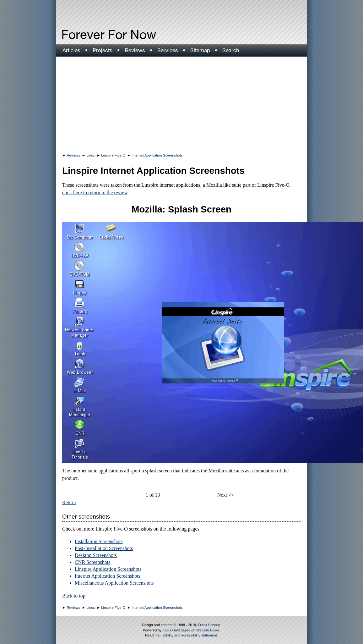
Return (69, 502)
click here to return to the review (95, 193)
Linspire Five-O (113, 155)
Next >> (226, 495)
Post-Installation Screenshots (104, 548)
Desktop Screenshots (96, 555)
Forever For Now (95, 35)
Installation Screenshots (99, 541)
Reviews (73, 155)
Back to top (74, 596)
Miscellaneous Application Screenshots (114, 583)
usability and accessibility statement (189, 635)
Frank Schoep (209, 625)
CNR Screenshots (92, 562)
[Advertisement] (181, 104)
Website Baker (208, 630)
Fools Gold (171, 630)
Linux (91, 155)
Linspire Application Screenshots (108, 569)
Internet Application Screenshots (157, 155)
